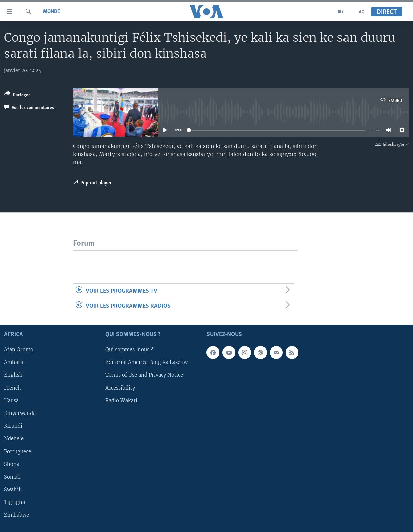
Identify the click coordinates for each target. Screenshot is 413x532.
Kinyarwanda (20, 413)
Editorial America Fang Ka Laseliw (147, 363)
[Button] (17, 95)
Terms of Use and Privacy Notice (144, 375)
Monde (52, 12)
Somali (12, 477)
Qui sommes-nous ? (129, 350)
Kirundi (13, 426)
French (13, 388)
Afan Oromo (19, 350)
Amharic (14, 363)
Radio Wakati (121, 401)
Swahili (13, 490)
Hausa (11, 401)
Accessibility (120, 388)
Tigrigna (15, 502)
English (13, 375)
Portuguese (18, 452)
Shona (12, 464)
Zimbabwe (17, 515)
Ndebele (14, 439)
